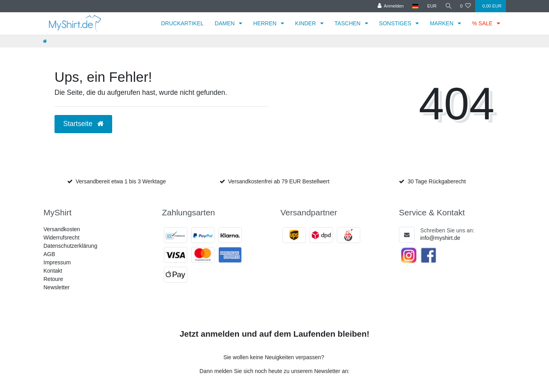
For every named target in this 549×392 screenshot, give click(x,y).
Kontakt (53, 271)
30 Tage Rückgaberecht (437, 181)
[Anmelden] (390, 6)
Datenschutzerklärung (70, 246)
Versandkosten (62, 229)
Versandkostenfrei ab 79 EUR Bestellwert (279, 181)
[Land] (415, 6)
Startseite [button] (83, 124)
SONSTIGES (396, 23)
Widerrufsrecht (61, 237)
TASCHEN (348, 23)
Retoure (53, 279)
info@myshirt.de (440, 238)
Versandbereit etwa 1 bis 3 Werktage (121, 181)
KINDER (306, 23)
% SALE (483, 23)
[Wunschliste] (465, 6)
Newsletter (56, 287)
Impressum (57, 262)
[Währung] (431, 6)
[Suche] (448, 6)
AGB (49, 254)
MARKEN (442, 23)
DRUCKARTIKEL (182, 23)
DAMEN (226, 23)
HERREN (266, 23)
